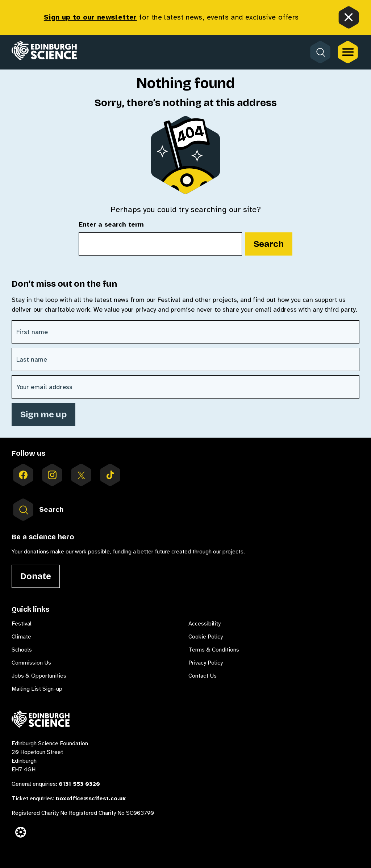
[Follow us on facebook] (23, 475)
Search (269, 244)
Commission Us (31, 663)
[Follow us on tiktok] (110, 475)
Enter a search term (111, 225)
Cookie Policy (206, 637)
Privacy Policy (206, 663)
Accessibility (205, 624)
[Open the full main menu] (348, 52)
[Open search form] (320, 52)
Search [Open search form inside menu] (37, 510)
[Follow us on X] (81, 475)
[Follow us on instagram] (52, 475)
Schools (22, 650)
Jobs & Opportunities (39, 676)
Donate (36, 576)
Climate (21, 637)
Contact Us (203, 676)
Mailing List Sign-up (37, 689)
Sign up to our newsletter (90, 17)
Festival (22, 624)
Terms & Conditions (214, 650)
